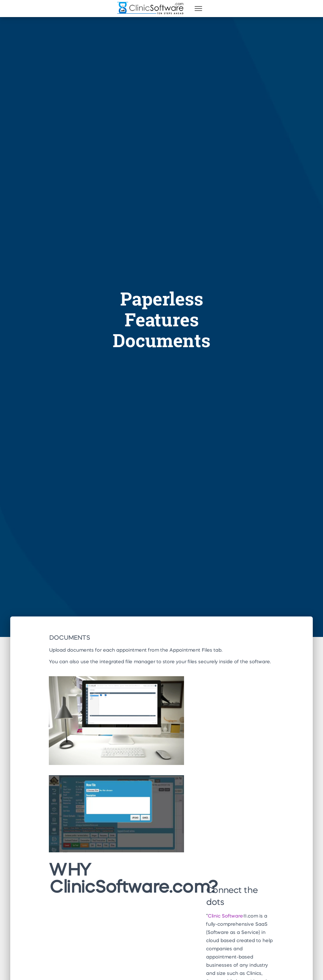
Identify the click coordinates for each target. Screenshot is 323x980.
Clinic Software (225, 916)
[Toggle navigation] (198, 9)
